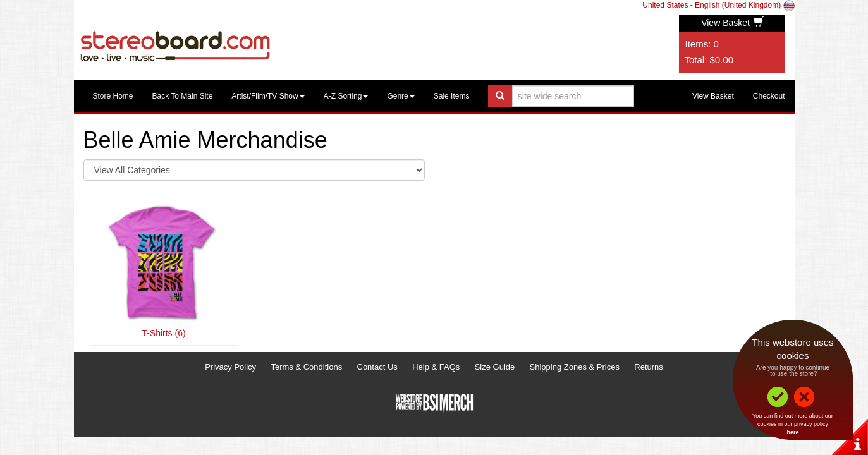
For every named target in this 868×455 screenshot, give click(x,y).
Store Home (113, 96)
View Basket (732, 23)
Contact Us (377, 367)
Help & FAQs (436, 367)
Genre (400, 96)
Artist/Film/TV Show (268, 96)
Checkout (769, 96)
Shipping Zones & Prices (575, 367)
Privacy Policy (230, 367)
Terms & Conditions (306, 367)
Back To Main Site (183, 96)
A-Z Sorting (346, 96)
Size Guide (495, 367)
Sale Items (452, 96)
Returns (649, 367)
